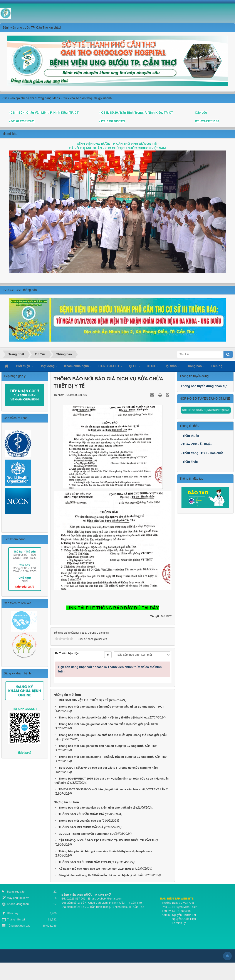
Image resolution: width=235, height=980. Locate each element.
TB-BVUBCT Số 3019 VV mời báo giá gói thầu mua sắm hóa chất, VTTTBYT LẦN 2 (113, 789)
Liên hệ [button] (217, 366)
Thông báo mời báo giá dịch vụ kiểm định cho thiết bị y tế (97, 808)
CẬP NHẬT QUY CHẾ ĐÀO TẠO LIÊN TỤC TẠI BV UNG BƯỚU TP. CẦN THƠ (108, 840)
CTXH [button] (152, 367)
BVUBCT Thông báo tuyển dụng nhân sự (86, 834)
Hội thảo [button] (172, 367)
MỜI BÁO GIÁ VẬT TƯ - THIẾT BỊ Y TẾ (83, 700)
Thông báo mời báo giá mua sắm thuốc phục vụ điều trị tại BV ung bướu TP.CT (111, 707)
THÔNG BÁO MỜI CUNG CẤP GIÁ (81, 827)
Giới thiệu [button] (24, 367)
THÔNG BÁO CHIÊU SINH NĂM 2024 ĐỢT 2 (87, 862)
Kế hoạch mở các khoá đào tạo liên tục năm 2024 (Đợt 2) (96, 869)
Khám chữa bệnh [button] (78, 367)
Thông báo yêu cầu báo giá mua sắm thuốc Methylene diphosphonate (105, 851)
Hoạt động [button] (49, 367)
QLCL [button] (135, 367)
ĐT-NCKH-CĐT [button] (110, 367)
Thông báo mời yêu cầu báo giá (80, 821)
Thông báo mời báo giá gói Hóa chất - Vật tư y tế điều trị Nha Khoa (103, 717)
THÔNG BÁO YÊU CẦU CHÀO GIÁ (81, 814)
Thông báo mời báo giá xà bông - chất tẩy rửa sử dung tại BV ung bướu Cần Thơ (112, 757)
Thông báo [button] (196, 367)
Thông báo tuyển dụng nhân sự (203, 386)
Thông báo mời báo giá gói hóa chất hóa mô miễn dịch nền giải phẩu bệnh (108, 724)
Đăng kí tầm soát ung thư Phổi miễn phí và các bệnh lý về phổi (101, 875)
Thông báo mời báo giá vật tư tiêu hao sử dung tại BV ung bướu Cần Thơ (107, 746)
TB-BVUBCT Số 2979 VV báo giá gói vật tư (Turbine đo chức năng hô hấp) (108, 768)
